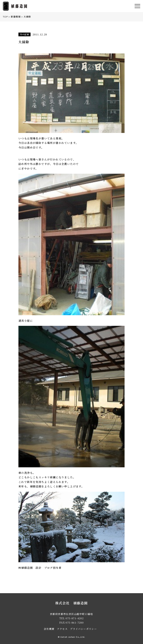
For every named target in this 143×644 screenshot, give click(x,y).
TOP (5, 17)
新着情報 (16, 17)
